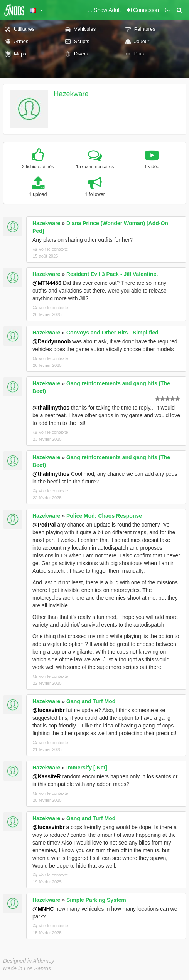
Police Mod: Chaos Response (104, 516)
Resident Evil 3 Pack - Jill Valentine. (112, 274)
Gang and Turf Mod (91, 701)
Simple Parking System (96, 900)
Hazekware (71, 94)
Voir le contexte (51, 249)
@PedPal (44, 525)
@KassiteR (47, 776)
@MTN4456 (47, 283)
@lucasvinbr (49, 710)
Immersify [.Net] (87, 768)
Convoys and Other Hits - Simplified (112, 333)
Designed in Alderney (29, 961)
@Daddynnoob (51, 341)
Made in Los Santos (27, 968)
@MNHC (43, 909)
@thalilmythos (51, 408)
